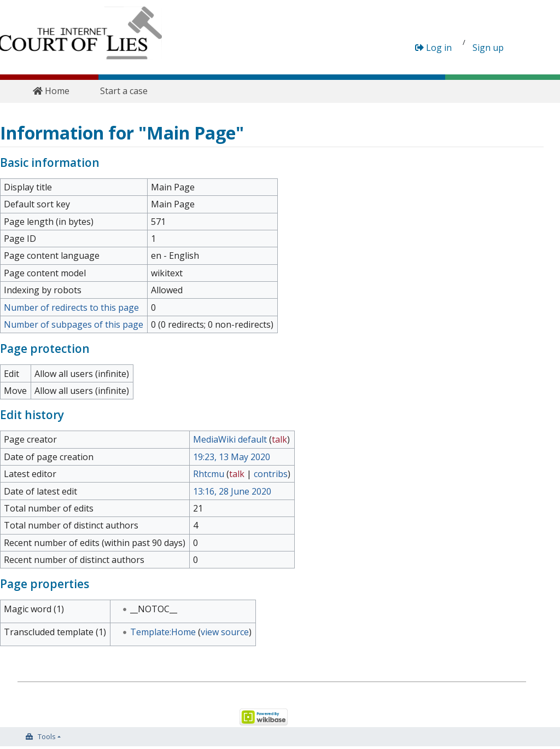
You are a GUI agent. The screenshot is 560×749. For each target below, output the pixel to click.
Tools (47, 736)
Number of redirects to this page (71, 307)
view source (225, 632)
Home (51, 91)
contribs (271, 474)
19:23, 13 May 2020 (232, 457)
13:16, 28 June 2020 (232, 491)
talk (279, 439)
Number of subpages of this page (74, 324)
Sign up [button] (488, 48)
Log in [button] (433, 48)
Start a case (124, 91)
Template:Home (163, 632)
